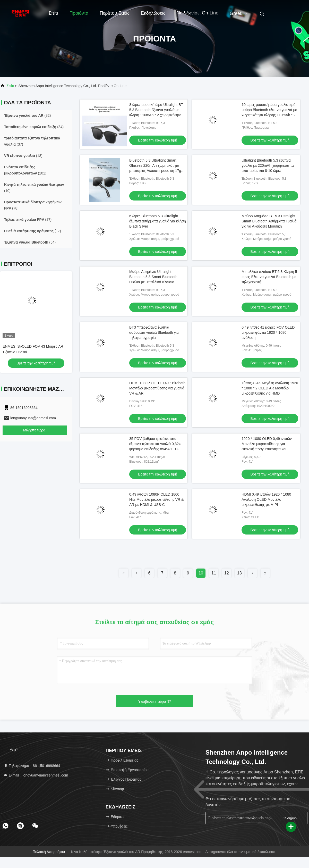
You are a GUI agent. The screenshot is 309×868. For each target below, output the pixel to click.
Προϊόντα (79, 13)
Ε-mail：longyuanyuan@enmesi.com (36, 775)
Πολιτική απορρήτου (49, 852)
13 (239, 573)
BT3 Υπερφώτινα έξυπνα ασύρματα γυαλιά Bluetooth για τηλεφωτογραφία (154, 332)
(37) (32, 141)
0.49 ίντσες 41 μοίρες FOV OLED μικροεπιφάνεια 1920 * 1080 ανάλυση (268, 332)
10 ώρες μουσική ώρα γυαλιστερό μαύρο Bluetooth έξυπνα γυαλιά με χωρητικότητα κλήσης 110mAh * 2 (269, 110)
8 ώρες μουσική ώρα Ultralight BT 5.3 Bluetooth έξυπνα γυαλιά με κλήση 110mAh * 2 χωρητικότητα (156, 110)
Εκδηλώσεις (153, 13)
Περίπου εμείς (114, 13)
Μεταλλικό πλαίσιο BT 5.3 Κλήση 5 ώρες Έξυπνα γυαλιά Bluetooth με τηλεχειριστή (269, 277)
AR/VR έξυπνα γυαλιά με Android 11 (32, 346)
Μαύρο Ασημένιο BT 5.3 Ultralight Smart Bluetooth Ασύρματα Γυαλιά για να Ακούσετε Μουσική (269, 221)
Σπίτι (53, 13)
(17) (28, 220)
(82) (28, 115)
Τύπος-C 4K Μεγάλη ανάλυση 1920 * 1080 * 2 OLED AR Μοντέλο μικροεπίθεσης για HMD (270, 388)
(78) (33, 205)
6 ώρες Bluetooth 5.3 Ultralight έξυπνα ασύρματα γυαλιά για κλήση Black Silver (158, 221)
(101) (25, 170)
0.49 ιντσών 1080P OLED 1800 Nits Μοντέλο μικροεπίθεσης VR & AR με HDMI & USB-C (156, 499)
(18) (23, 156)
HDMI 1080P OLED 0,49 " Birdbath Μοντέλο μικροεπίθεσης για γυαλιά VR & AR (157, 388)
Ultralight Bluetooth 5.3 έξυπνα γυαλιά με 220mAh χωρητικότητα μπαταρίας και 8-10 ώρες (268, 165)
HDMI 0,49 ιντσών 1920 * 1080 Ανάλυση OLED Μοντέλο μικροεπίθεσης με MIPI (266, 499)
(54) (30, 242)
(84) (34, 127)
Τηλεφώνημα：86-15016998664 (32, 766)
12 (227, 573)
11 (214, 573)
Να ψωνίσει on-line (198, 13)
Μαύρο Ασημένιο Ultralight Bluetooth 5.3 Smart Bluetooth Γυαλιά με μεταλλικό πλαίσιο (153, 277)
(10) (34, 188)
